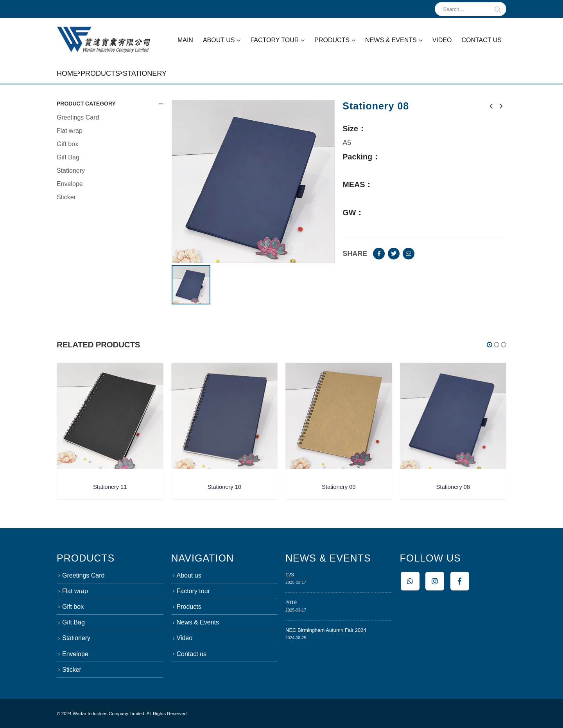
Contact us (481, 40)
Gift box (67, 144)
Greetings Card (78, 117)
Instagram (435, 581)
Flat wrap (70, 131)
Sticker (66, 197)
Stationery (145, 73)
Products (332, 40)
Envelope (70, 184)
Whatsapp (410, 581)
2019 (291, 602)
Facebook (379, 254)
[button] (489, 345)
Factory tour (274, 40)
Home (67, 73)
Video (442, 40)
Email (409, 254)
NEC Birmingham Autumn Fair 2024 (326, 630)
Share (355, 254)
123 (290, 575)
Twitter (394, 254)
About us (219, 40)
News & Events (391, 40)
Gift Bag (68, 157)
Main (185, 40)
